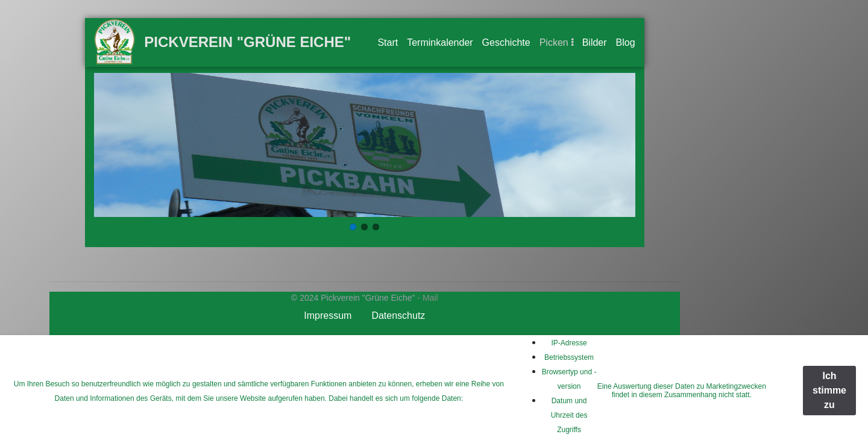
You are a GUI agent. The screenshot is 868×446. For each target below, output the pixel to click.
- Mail (427, 298)
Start (388, 42)
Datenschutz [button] (398, 316)
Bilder (595, 42)
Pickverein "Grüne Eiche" (247, 42)
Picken (554, 42)
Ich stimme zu (829, 390)
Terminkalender (440, 42)
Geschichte (506, 42)
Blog (626, 42)
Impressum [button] (328, 316)
